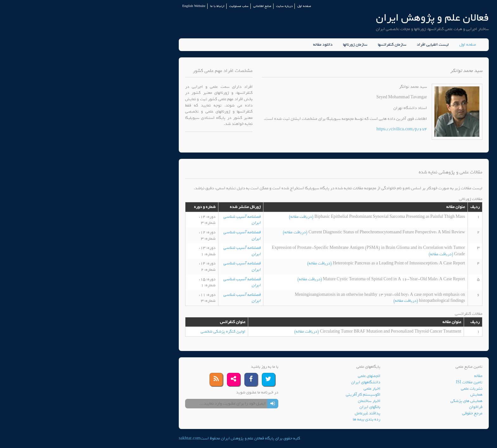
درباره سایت (199, 6)
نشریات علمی (386, 389)
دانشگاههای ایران (281, 382)
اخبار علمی (287, 389)
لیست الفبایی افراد (348, 45)
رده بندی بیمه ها (281, 419)
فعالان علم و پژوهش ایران (347, 18)
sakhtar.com (104, 438)
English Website (109, 6)
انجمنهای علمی (284, 376)
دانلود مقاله (238, 45)
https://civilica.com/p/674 (316, 129)
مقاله (393, 376)
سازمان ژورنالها (270, 45)
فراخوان (390, 407)
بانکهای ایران (285, 407)
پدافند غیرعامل (282, 413)
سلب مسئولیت (154, 6)
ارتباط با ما (132, 6)
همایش (391, 395)
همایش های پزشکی (381, 401)
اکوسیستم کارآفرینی (278, 395)
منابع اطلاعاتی (177, 6)
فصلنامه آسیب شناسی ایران (157, 220)
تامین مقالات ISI (384, 382)
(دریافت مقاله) (216, 217)
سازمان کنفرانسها (307, 45)
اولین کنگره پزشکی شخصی (138, 331)
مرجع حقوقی (387, 413)
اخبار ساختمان (284, 401)
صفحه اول (219, 6)
